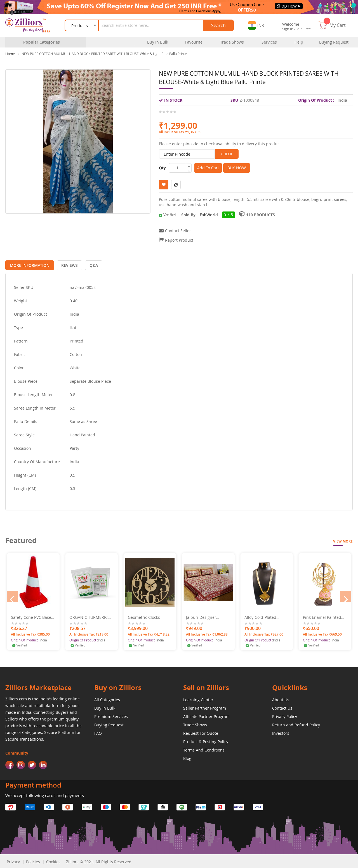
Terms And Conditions (204, 749)
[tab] (28, 264)
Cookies (53, 860)
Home (10, 54)
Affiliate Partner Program (206, 715)
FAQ (98, 732)
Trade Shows (195, 723)
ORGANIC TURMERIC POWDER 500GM (147, 616)
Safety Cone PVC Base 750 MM (89, 616)
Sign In (288, 29)
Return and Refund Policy (296, 723)
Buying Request (109, 723)
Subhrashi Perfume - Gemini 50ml (30, 616)
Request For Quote (201, 732)
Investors (281, 732)
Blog (187, 757)
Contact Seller (178, 231)
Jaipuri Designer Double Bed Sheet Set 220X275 (265, 616)
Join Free (304, 29)
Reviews (65, 264)
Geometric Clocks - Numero (203, 616)
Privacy (13, 860)
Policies (33, 860)
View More (343, 540)
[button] (256, 25)
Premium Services (111, 715)
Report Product (179, 240)
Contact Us (282, 707)
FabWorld (209, 215)
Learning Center (198, 698)
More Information (28, 264)
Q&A (87, 264)
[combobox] (152, 25)
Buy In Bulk (105, 707)
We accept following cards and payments (45, 794)
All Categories (107, 698)
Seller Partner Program (205, 707)
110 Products (261, 215)
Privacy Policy (285, 715)
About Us (281, 698)
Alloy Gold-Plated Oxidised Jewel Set (320, 616)
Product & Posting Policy (206, 740)
